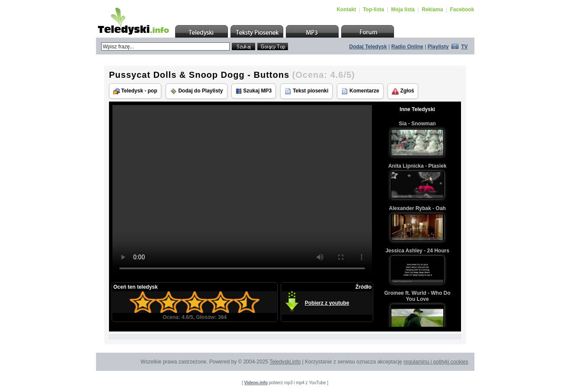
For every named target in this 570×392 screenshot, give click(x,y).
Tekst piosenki (307, 91)
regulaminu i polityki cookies (436, 362)
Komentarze (360, 91)
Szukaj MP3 (254, 91)
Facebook (462, 10)
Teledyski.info (285, 362)
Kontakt (346, 10)
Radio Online (407, 47)
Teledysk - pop (135, 91)
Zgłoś (403, 91)
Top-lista (373, 10)
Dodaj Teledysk (368, 47)
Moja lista (403, 10)
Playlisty (438, 47)
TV (464, 47)
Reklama (432, 10)
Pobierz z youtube (327, 303)
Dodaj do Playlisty (197, 91)
